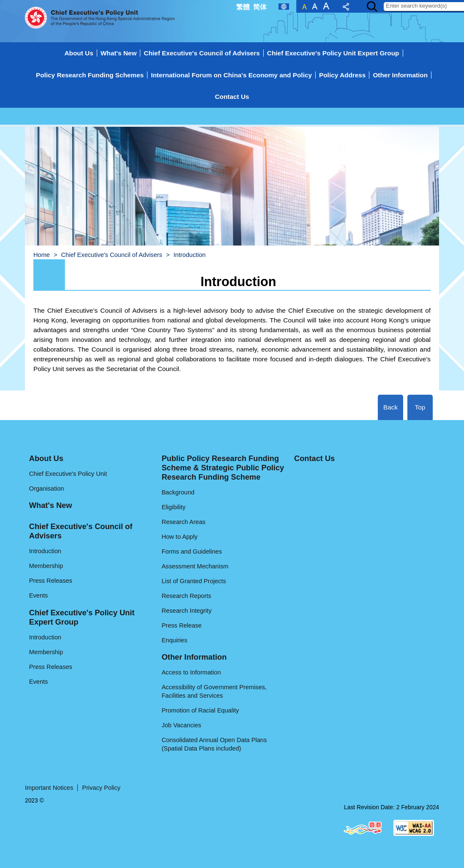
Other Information (400, 75)
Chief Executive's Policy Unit (68, 474)
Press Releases (51, 581)
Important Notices (49, 788)
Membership (46, 566)
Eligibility (173, 507)
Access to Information (191, 672)
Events (39, 595)
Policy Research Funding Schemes (90, 75)
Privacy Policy (101, 788)
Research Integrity (186, 611)
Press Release (182, 625)
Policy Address (342, 75)
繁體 (243, 7)
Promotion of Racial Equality (200, 710)
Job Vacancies (181, 725)
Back (390, 407)
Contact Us (232, 97)
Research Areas (183, 522)
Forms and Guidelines (192, 551)
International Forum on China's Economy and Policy (231, 75)
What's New (119, 53)
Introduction (45, 551)
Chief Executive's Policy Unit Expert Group (333, 53)
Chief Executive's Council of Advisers (202, 53)
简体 (260, 7)
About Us (79, 53)
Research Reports (186, 596)
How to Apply (179, 537)
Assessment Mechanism (195, 566)
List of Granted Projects (194, 581)
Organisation (47, 489)
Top (420, 407)
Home (42, 255)
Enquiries (174, 640)
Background (178, 492)
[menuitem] (232, 85)
